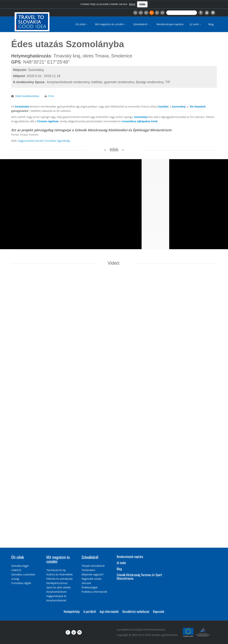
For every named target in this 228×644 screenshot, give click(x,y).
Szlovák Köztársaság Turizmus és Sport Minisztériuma (139, 576)
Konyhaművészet (56, 592)
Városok (86, 583)
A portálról (90, 611)
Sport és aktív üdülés (59, 587)
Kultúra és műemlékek (60, 574)
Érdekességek (90, 587)
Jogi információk (109, 611)
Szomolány (179, 106)
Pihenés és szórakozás (59, 579)
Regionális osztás (92, 579)
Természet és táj (56, 570)
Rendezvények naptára (170, 24)
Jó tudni (196, 24)
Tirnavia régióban (48, 121)
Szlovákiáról (142, 24)
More (132, 4)
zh (162, 13)
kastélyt (163, 106)
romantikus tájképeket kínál (139, 121)
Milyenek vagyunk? (93, 574)
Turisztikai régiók (21, 583)
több (114, 150)
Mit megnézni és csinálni (111, 24)
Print (51, 96)
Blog (211, 24)
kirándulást (22, 106)
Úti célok (82, 24)
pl (157, 13)
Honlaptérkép (72, 611)
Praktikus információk (94, 592)
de (146, 13)
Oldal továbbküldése (27, 96)
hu (152, 13)
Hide (142, 4)
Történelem (88, 570)
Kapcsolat (159, 611)
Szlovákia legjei (20, 566)
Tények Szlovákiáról (93, 566)
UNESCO (16, 570)
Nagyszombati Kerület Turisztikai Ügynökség (44, 141)
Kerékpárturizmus (57, 583)
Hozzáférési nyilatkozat (136, 611)
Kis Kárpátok (198, 106)
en (141, 13)
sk (135, 13)
